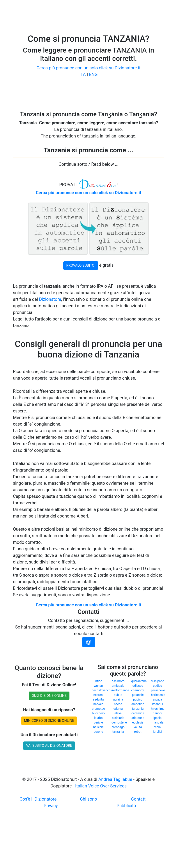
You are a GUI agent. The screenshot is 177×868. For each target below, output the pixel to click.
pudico (158, 686)
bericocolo (158, 695)
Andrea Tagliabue (115, 779)
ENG (93, 74)
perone (98, 732)
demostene (119, 722)
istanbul (158, 704)
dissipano (158, 681)
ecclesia (138, 722)
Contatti (139, 799)
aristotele (138, 718)
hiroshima (158, 709)
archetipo (138, 704)
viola (157, 727)
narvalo (98, 704)
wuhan (98, 686)
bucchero (98, 713)
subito (118, 695)
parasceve (158, 690)
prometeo (98, 709)
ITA (82, 74)
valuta (138, 727)
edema (118, 709)
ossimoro (118, 681)
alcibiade (118, 718)
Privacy (51, 806)
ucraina (118, 699)
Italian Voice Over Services (101, 786)
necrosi (98, 695)
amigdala (118, 686)
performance (120, 690)
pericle (98, 722)
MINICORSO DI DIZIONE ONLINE (49, 721)
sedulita (98, 699)
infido (98, 681)
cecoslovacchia (102, 690)
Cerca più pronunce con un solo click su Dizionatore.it (89, 68)
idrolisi (157, 732)
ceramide (138, 713)
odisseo (138, 686)
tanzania (138, 709)
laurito (98, 718)
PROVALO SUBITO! (81, 265)
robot (138, 732)
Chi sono (88, 799)
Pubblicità (126, 806)
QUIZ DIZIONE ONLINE (49, 696)
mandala (158, 722)
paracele (138, 695)
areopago (118, 727)
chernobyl (138, 690)
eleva (118, 713)
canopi (158, 713)
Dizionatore (50, 299)
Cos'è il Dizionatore (38, 799)
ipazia (158, 718)
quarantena (139, 681)
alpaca (157, 699)
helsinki (98, 727)
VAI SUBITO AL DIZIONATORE (49, 746)
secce (118, 704)
